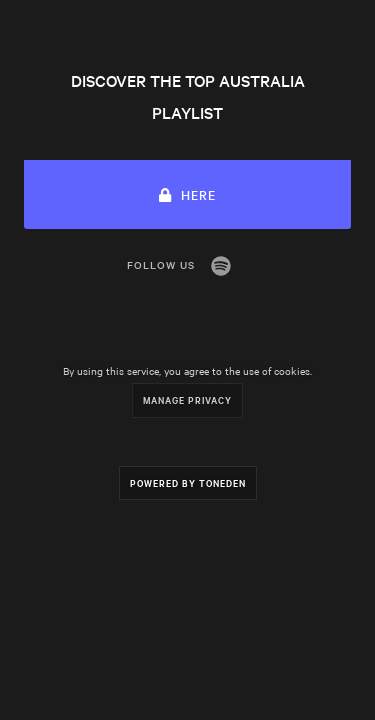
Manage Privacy (187, 399)
